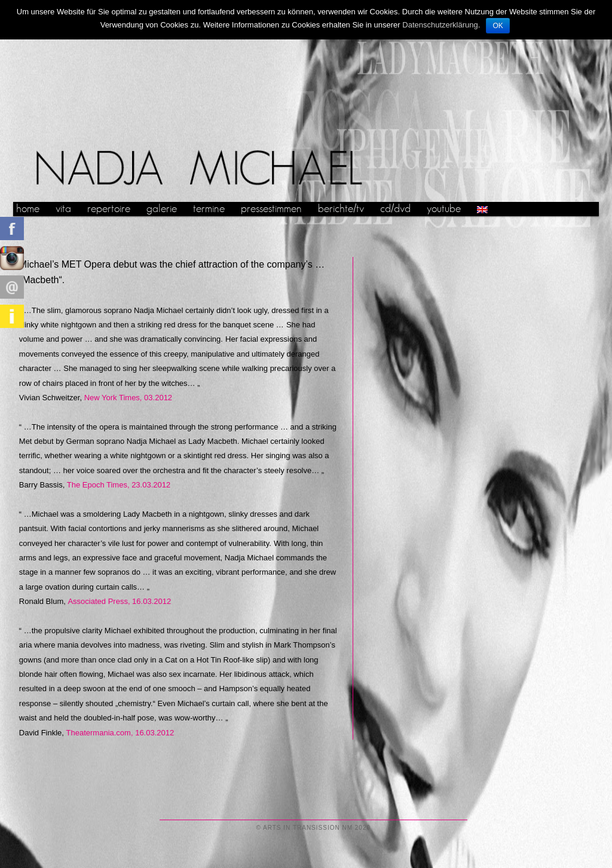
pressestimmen (271, 209)
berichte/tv (341, 209)
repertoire (109, 209)
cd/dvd (395, 209)
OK (498, 26)
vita (63, 209)
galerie (162, 209)
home (28, 209)
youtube (444, 209)
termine (209, 209)
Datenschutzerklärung (440, 25)
